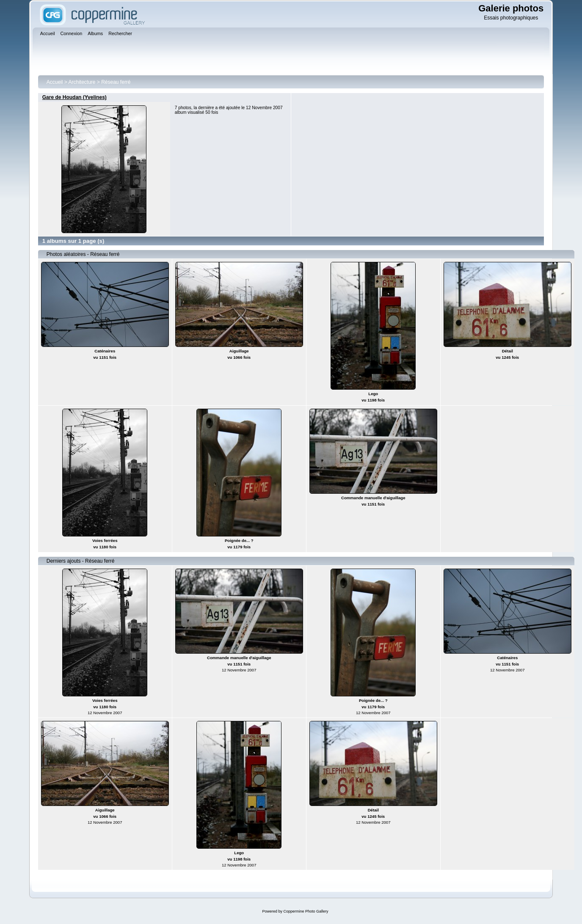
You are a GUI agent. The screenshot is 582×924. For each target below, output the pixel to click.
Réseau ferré (116, 82)
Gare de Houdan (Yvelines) (74, 97)
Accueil (55, 82)
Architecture (82, 82)
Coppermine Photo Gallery (306, 911)
